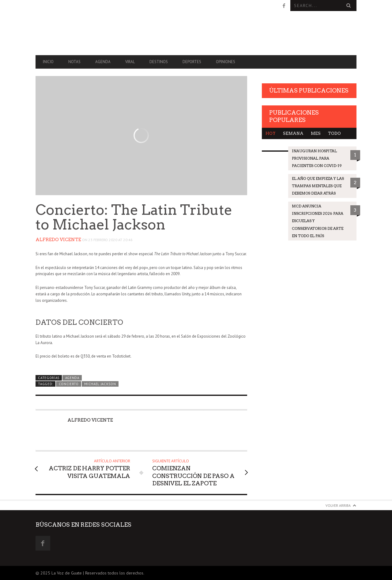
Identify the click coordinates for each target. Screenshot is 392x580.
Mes (316, 133)
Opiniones (226, 62)
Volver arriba (338, 505)
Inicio (48, 62)
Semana (293, 133)
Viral (130, 62)
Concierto (69, 384)
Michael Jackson (100, 384)
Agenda (103, 62)
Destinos (159, 62)
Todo (334, 133)
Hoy (271, 133)
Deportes (192, 62)
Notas (74, 62)
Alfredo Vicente (58, 240)
